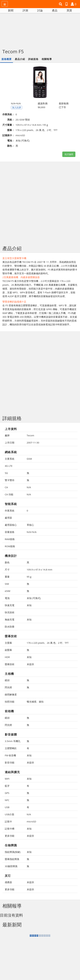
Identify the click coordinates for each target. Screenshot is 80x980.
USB (7, 807)
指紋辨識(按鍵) (13, 852)
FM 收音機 (10, 755)
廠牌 (7, 435)
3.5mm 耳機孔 (13, 741)
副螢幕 (8, 650)
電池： (11, 140)
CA (6, 487)
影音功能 (10, 762)
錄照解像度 (11, 694)
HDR (7, 657)
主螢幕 (8, 643)
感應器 (8, 882)
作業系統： (8, 114)
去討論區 (69, 154)
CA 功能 (9, 494)
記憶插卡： (8, 135)
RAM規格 (10, 539)
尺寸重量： (8, 125)
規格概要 (7, 59)
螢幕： (11, 130)
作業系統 (10, 511)
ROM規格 (10, 546)
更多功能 (10, 836)
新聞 (11, 10)
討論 (40, 10)
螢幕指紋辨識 (12, 859)
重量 (7, 577)
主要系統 (10, 459)
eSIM (7, 591)
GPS (7, 793)
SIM (7, 584)
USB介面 (9, 814)
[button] (61, 4)
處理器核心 (11, 525)
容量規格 (10, 532)
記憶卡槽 (10, 829)
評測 (25, 10)
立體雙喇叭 (11, 748)
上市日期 (10, 443)
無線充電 (10, 619)
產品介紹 (20, 59)
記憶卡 (8, 821)
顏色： (11, 146)
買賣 (69, 10)
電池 (7, 598)
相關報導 (47, 59)
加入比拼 (17, 107)
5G (6, 473)
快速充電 (10, 605)
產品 (55, 10)
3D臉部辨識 (11, 866)
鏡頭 (7, 680)
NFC (7, 800)
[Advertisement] (40, 29)
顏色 (7, 562)
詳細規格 (33, 59)
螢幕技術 (10, 664)
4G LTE (9, 466)
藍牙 (7, 786)
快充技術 (10, 612)
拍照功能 (10, 702)
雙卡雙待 (10, 480)
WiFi (7, 779)
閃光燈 (8, 687)
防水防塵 (10, 627)
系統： (11, 120)
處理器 (8, 518)
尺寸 (7, 570)
